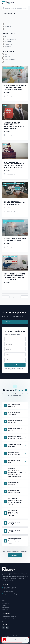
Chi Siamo (5, 601)
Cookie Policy (5, 610)
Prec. (6, 297)
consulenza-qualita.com (9, 617)
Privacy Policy (5, 607)
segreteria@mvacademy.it (11, 594)
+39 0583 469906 (9, 591)
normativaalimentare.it (9, 619)
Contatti (4, 605)
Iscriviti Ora (15, 365)
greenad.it (5, 621)
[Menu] (27, 3)
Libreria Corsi (5, 603)
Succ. (24, 297)
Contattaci (7, 322)
